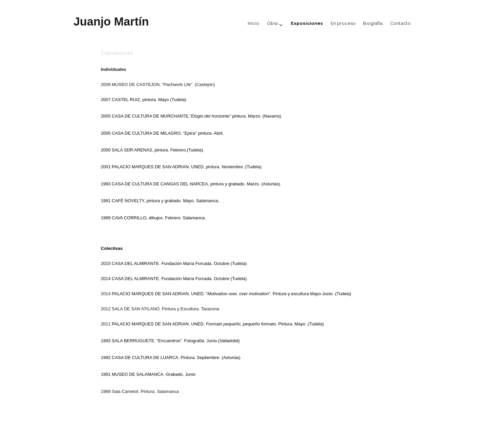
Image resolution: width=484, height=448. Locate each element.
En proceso (343, 23)
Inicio (253, 23)
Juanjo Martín (111, 21)
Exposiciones (307, 23)
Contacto (400, 23)
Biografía (373, 23)
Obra (272, 23)
